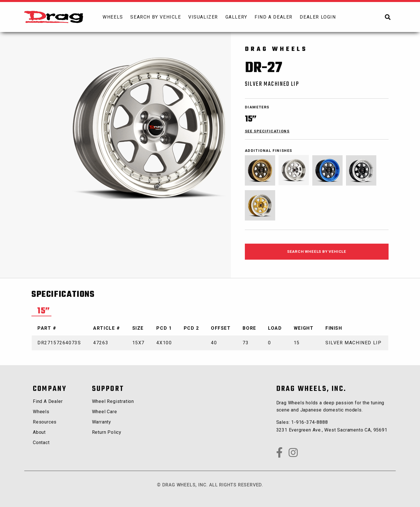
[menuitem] (113, 17)
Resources (45, 422)
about (39, 432)
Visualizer (203, 17)
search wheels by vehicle (317, 251)
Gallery (236, 17)
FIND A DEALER (274, 17)
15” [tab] (44, 311)
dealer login (318, 17)
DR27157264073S (59, 343)
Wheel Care (105, 412)
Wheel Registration (113, 401)
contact (41, 443)
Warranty (102, 422)
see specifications (267, 131)
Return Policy (107, 432)
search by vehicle (156, 17)
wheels (113, 17)
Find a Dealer (48, 401)
